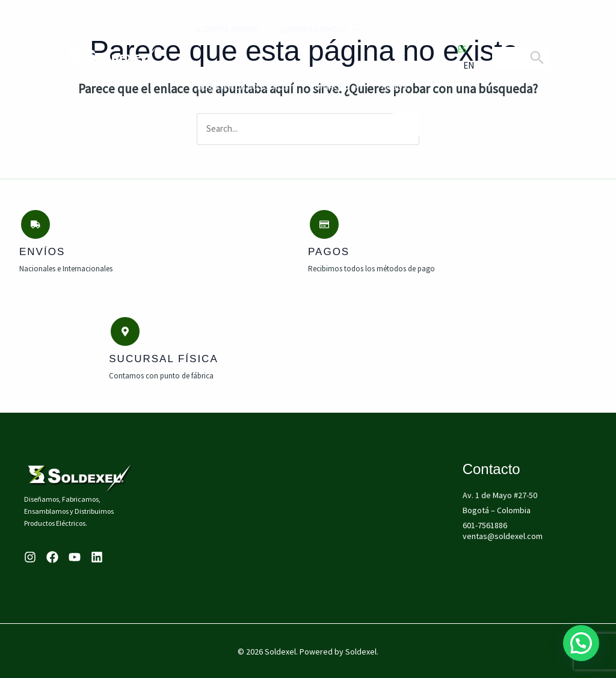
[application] (341, 29)
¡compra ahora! (220, 29)
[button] (581, 643)
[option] (458, 66)
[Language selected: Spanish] (458, 58)
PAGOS (380, 87)
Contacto (325, 87)
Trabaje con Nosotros (235, 87)
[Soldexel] (111, 57)
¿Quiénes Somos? (308, 29)
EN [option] (469, 65)
